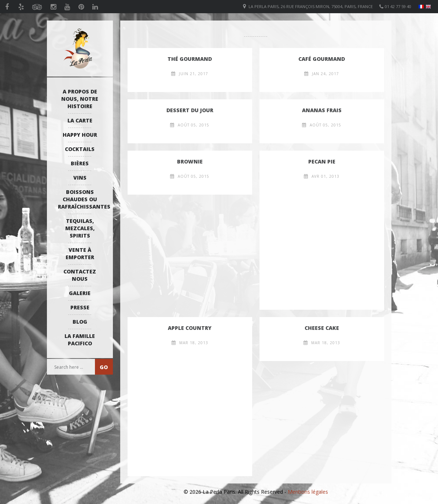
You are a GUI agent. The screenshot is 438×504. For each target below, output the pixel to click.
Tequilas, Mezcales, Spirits (80, 228)
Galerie (80, 293)
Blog (80, 322)
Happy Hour (80, 135)
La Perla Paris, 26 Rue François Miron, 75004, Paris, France (311, 6)
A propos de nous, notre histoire (80, 99)
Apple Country (190, 328)
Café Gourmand (322, 59)
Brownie (190, 161)
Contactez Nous (80, 275)
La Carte (80, 120)
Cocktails (80, 149)
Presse (80, 307)
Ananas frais (322, 110)
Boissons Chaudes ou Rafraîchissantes (82, 199)
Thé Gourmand (190, 59)
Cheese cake (322, 328)
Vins (80, 178)
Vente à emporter (80, 253)
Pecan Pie (322, 161)
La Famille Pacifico (80, 340)
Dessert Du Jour (190, 110)
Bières (80, 163)
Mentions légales (308, 492)
